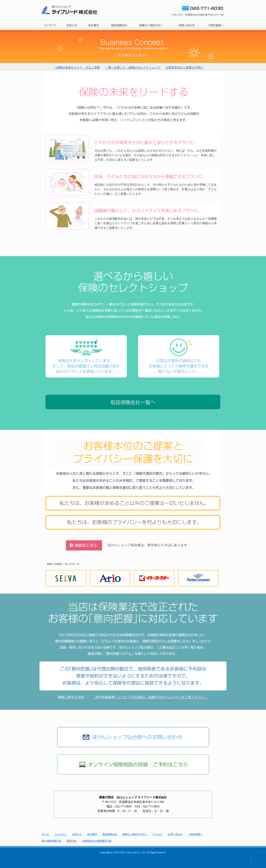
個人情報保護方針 (52, 841)
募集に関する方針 (71, 697)
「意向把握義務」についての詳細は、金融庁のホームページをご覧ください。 (150, 697)
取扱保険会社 (110, 834)
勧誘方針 (72, 841)
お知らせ (77, 834)
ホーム (45, 834)
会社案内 (92, 834)
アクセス (158, 834)
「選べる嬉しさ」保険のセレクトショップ (133, 68)
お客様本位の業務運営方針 (97, 841)
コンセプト (60, 834)
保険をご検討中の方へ (135, 834)
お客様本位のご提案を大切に (185, 68)
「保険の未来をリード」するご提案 (77, 68)
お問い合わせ (175, 834)
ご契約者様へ (195, 834)
